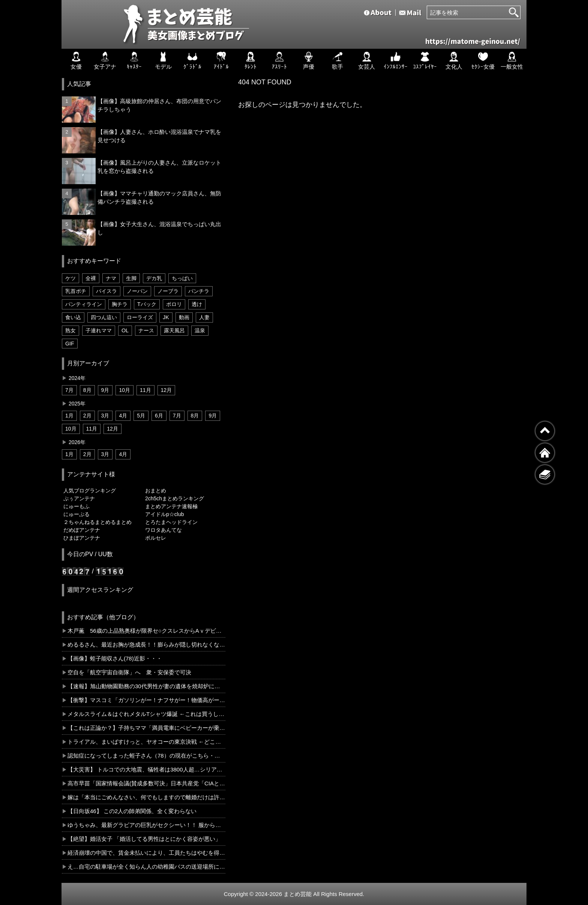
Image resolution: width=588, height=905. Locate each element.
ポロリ (174, 304)
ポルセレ (156, 538)
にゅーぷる (76, 514)
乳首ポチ (76, 291)
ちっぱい (182, 278)
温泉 (200, 330)
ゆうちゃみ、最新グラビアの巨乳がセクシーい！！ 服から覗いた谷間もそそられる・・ (146, 825)
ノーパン (137, 291)
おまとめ (156, 491)
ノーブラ (168, 291)
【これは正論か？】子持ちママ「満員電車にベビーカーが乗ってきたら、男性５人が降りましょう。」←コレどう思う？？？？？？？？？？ (146, 728)
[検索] (514, 12)
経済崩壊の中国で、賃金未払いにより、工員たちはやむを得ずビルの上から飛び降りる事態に (146, 853)
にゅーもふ (76, 506)
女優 (76, 61)
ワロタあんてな (163, 530)
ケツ (70, 278)
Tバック (147, 304)
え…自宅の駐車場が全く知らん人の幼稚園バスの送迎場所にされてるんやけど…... (146, 867)
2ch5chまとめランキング (175, 498)
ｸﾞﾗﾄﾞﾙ (192, 61)
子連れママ (99, 330)
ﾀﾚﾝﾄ (250, 61)
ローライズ (140, 317)
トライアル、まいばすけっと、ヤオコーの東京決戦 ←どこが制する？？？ (146, 742)
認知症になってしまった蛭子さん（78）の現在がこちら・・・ (146, 756)
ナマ (111, 278)
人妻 (204, 317)
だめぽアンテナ (82, 530)
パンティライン (84, 304)
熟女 (70, 330)
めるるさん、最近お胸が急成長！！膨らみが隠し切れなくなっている (146, 645)
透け (197, 304)
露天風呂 (174, 330)
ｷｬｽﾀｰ (134, 61)
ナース (146, 330)
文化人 (454, 61)
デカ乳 (154, 278)
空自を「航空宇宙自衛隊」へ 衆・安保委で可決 (129, 672)
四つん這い (104, 317)
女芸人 (367, 61)
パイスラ (106, 291)
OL (125, 330)
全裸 (91, 278)
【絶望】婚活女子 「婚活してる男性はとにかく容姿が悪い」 (144, 839)
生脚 (131, 278)
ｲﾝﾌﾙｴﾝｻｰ (396, 61)
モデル (163, 61)
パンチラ (199, 291)
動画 (184, 317)
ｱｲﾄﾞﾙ (221, 61)
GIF (70, 344)
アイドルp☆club (164, 514)
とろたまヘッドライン (171, 522)
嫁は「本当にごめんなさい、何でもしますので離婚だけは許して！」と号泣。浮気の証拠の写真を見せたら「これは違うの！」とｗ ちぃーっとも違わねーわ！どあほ (146, 797)
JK (166, 317)
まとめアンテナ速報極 (171, 506)
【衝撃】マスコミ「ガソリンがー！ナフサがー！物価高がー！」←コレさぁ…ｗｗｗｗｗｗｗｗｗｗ (146, 700)
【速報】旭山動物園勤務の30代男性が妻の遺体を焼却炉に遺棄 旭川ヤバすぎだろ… (146, 686)
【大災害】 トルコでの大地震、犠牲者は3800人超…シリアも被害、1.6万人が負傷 (146, 769)
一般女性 (512, 61)
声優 (309, 61)
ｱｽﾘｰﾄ (279, 61)
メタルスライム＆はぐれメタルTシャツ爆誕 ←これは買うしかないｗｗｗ (146, 714)
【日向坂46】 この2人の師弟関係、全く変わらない (132, 811)
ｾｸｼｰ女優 (483, 61)
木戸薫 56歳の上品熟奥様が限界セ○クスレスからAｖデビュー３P (146, 631)
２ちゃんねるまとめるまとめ (97, 522)
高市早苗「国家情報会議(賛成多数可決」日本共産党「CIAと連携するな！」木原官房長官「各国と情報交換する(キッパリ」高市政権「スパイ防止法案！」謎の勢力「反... (146, 783)
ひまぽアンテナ (82, 538)
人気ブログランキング (90, 491)
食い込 (73, 317)
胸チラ (120, 304)
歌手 (337, 61)
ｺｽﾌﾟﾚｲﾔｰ (425, 61)
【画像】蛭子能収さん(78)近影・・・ (115, 658)
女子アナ (105, 61)
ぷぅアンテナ (79, 498)
